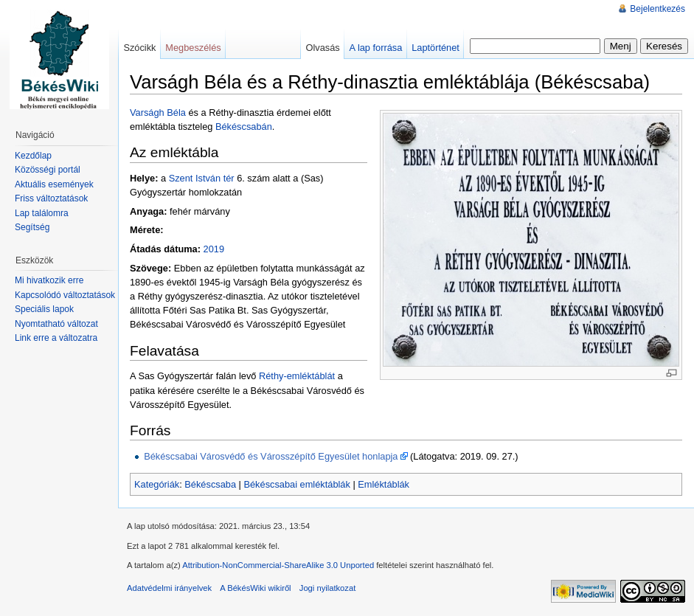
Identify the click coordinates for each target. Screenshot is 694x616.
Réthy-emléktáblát (297, 376)
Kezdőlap (33, 156)
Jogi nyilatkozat (328, 588)
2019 (214, 249)
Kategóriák (157, 484)
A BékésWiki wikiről (255, 588)
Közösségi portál (48, 170)
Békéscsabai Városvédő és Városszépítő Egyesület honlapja (271, 456)
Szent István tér (202, 178)
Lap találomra (42, 213)
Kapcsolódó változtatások (65, 295)
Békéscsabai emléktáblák (296, 484)
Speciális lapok (44, 309)
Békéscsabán (244, 127)
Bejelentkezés (657, 9)
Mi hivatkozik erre (49, 280)
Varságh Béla (158, 113)
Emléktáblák (384, 484)
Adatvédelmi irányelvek (169, 588)
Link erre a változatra (56, 338)
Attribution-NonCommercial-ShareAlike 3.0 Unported (278, 565)
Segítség (32, 227)
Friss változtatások (51, 198)
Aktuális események (54, 184)
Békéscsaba (210, 484)
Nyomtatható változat (56, 324)
